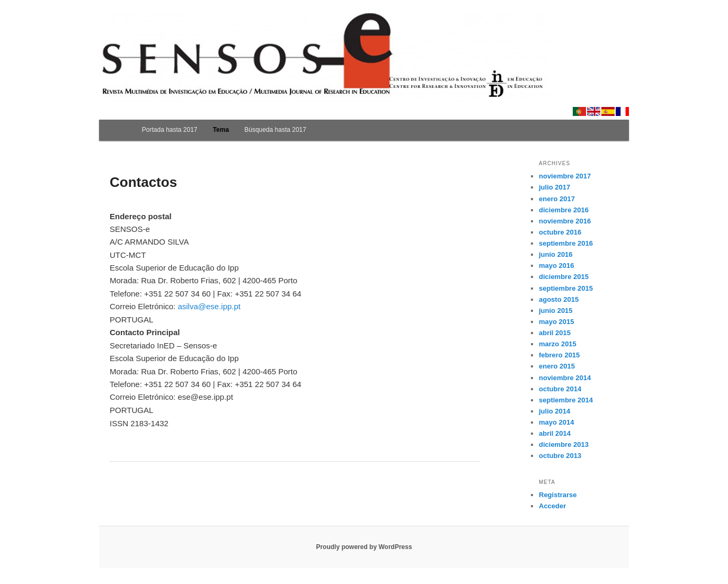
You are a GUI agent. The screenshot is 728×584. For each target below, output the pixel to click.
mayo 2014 (557, 422)
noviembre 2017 (565, 176)
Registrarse (558, 495)
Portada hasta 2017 (170, 130)
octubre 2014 (560, 389)
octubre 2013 (560, 456)
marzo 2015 (558, 344)
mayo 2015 (557, 322)
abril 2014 (555, 433)
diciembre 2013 (564, 444)
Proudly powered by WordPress (364, 547)
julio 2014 (554, 411)
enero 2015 (557, 366)
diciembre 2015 (564, 277)
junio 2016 (556, 254)
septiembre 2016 (566, 243)
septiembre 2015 (566, 288)
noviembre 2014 (565, 378)
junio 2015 (556, 311)
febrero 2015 (559, 355)
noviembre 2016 (565, 221)
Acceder (552, 506)
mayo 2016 (557, 266)
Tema (221, 130)
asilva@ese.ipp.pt (209, 306)
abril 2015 (555, 333)
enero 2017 (557, 199)
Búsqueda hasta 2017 (275, 130)
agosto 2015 (559, 299)
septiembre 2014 (566, 400)
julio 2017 (554, 187)
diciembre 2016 (564, 210)
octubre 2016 (560, 232)
